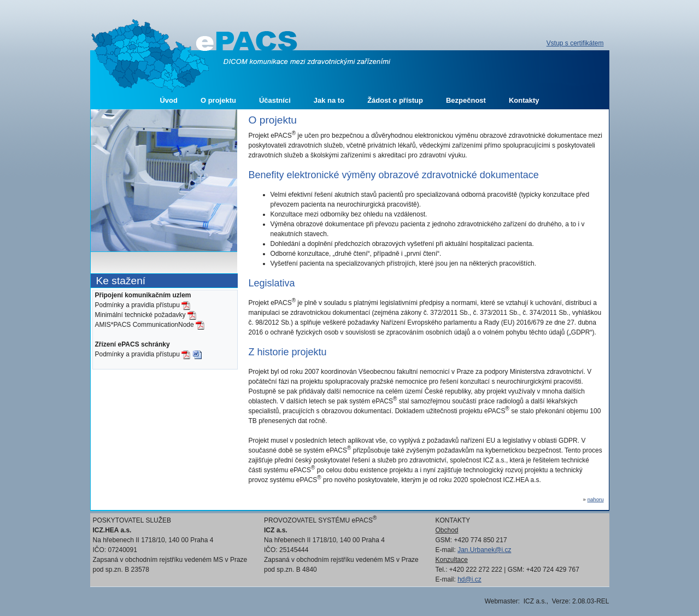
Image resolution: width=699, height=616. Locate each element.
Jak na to (329, 100)
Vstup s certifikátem (575, 43)
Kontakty (524, 100)
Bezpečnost (466, 100)
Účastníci (275, 100)
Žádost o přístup (395, 100)
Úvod (169, 100)
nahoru (596, 499)
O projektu (218, 100)
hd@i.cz (469, 579)
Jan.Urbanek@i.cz (484, 550)
